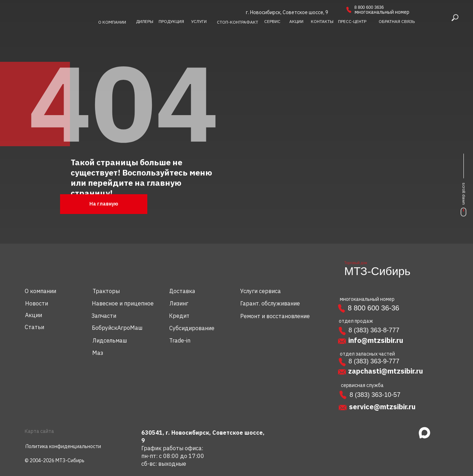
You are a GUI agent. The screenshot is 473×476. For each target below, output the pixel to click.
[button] (397, 22)
